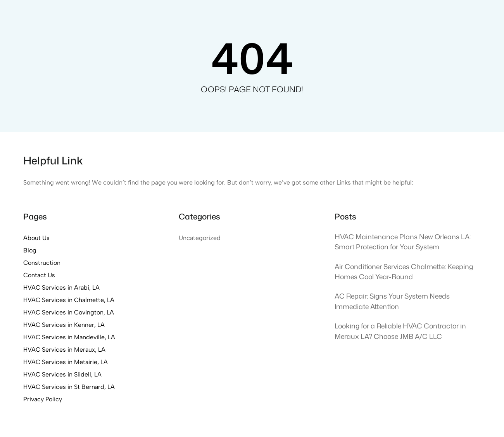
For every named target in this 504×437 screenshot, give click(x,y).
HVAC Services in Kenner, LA (64, 325)
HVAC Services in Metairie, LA (66, 362)
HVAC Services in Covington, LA (69, 312)
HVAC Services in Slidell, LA (62, 374)
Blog (30, 250)
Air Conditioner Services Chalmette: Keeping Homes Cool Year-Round (404, 272)
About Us (36, 238)
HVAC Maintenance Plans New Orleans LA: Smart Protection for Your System (403, 242)
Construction (42, 263)
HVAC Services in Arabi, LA (61, 288)
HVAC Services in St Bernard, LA (69, 387)
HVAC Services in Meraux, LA (64, 350)
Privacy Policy (43, 399)
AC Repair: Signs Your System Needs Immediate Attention (392, 301)
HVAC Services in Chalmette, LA (69, 300)
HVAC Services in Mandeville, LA (69, 337)
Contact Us (39, 275)
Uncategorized (200, 238)
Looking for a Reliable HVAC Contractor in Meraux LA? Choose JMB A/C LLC (400, 331)
